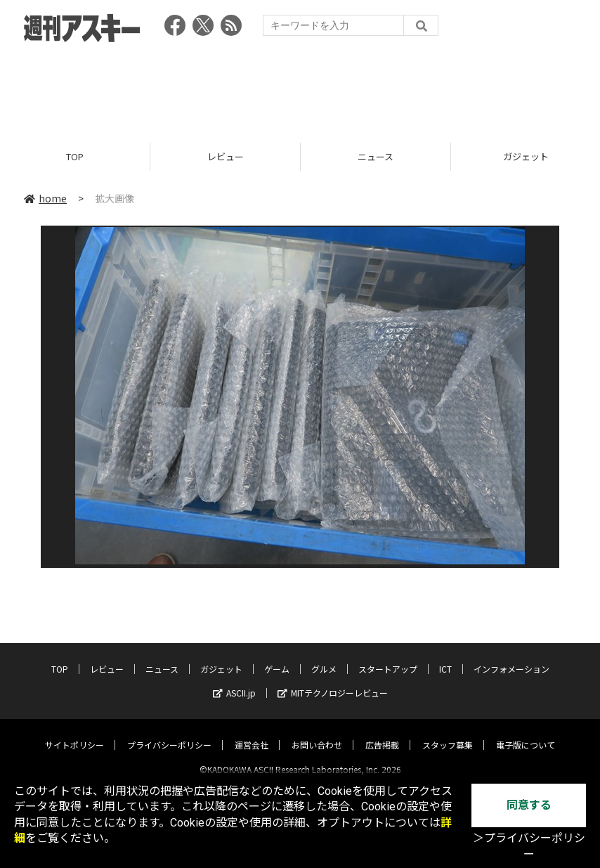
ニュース (376, 156)
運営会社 (252, 733)
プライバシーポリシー (169, 733)
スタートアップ (388, 657)
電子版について (526, 733)
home (45, 198)
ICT (445, 657)
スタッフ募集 (448, 733)
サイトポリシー (74, 733)
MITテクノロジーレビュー (333, 681)
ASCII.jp (234, 681)
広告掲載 (382, 733)
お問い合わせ (317, 733)
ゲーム (277, 657)
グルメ (324, 657)
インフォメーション (511, 657)
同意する (529, 805)
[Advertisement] (300, 88)
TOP (75, 156)
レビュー (226, 156)
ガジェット (221, 657)
